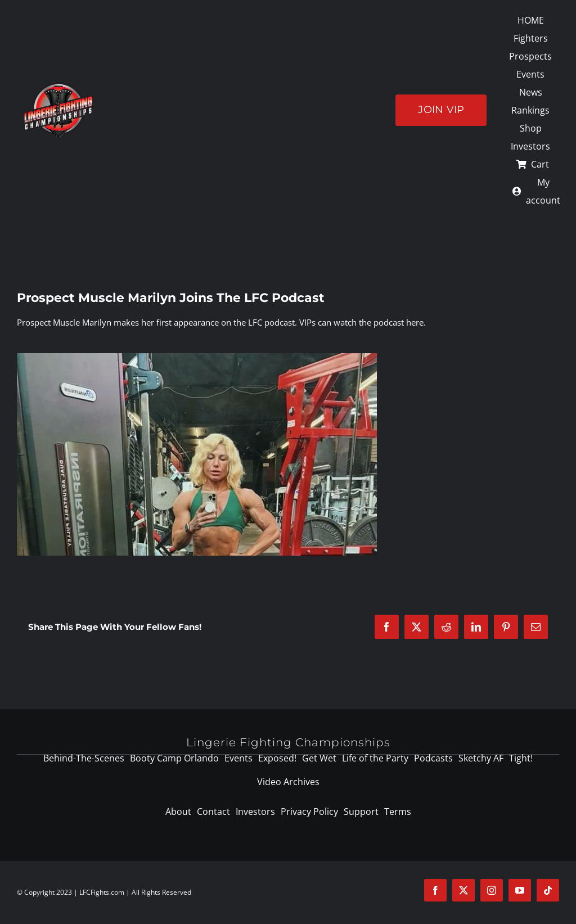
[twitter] (463, 890)
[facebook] (435, 890)
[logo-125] (58, 86)
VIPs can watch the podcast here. (363, 322)
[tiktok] (548, 890)
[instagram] (492, 890)
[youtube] (520, 890)
